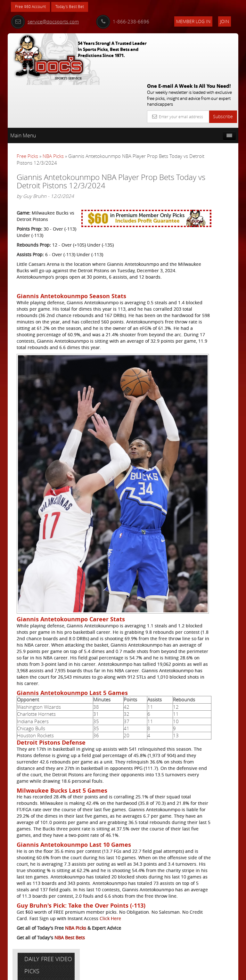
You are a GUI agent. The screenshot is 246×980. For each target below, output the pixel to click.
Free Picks (27, 109)
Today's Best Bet (77, 7)
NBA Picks (53, 109)
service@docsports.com (45, 21)
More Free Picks (209, 137)
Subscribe (223, 69)
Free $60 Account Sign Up (205, 261)
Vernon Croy (210, 205)
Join (225, 21)
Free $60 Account (33, 7)
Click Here (27, 931)
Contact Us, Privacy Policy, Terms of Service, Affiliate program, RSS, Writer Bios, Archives (161, 972)
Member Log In (193, 21)
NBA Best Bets (70, 950)
